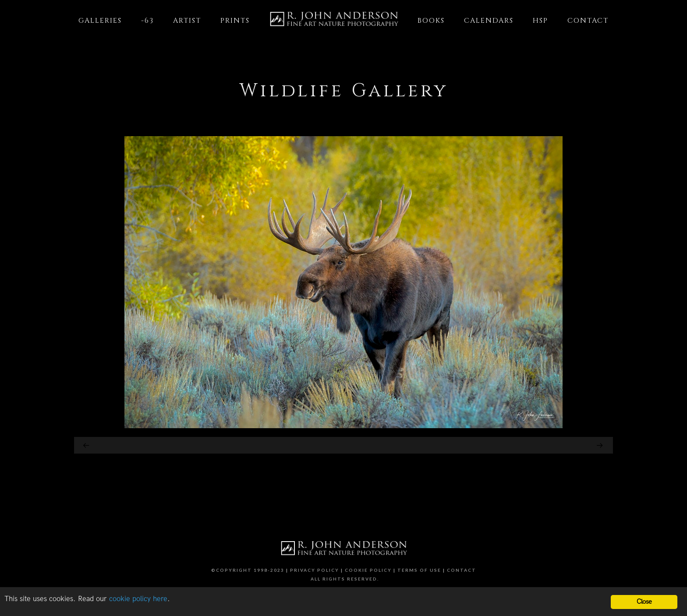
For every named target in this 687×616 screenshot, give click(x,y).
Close (644, 602)
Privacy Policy (315, 570)
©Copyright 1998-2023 (248, 570)
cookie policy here (138, 599)
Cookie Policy (368, 570)
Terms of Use (419, 570)
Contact (462, 570)
